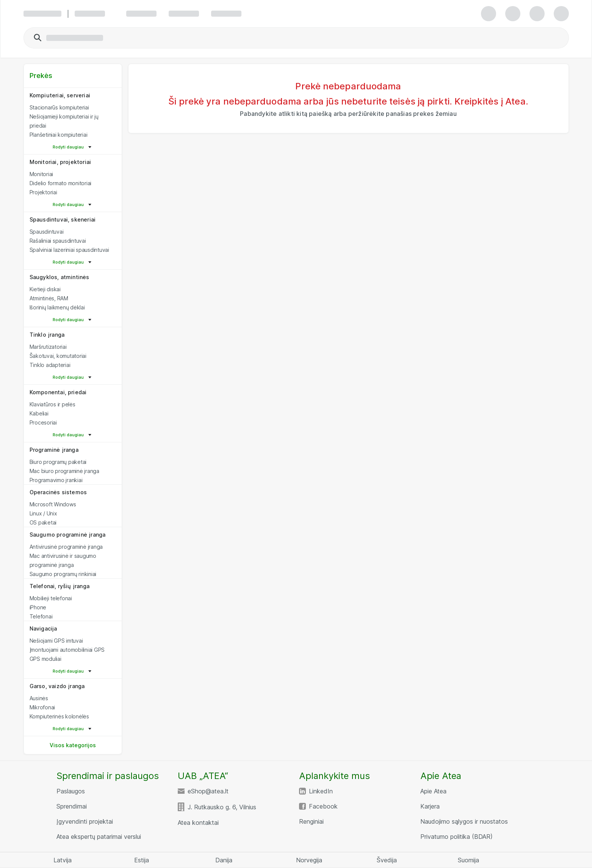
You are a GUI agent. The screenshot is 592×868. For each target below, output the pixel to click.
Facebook (323, 806)
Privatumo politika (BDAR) (457, 837)
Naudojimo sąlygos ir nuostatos (464, 821)
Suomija (468, 860)
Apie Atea (433, 791)
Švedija (387, 860)
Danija (224, 860)
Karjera (430, 806)
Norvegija (309, 860)
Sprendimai (72, 806)
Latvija (63, 860)
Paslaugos (71, 791)
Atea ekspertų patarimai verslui (99, 837)
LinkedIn (321, 791)
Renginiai (311, 821)
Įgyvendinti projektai (85, 821)
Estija (142, 860)
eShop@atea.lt (208, 791)
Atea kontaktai (198, 823)
